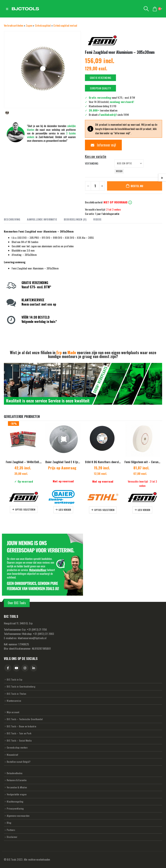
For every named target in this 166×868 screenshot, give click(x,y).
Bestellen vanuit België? (19, 762)
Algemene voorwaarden (18, 816)
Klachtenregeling (15, 801)
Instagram (25, 668)
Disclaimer (12, 837)
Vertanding (92, 163)
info (130, 202)
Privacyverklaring (15, 809)
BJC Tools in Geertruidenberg (21, 686)
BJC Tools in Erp (15, 679)
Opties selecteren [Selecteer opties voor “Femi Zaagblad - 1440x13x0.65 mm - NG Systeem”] (25, 509)
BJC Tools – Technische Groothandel (25, 719)
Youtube (16, 668)
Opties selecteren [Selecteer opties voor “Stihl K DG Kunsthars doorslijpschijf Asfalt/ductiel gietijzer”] (104, 510)
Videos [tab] (97, 219)
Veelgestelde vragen (17, 794)
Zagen (29, 25)
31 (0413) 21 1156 (37, 629)
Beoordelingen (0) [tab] (75, 219)
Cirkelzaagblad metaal (65, 25)
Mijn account (13, 712)
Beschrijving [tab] (12, 219)
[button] (7, 9)
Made (72, 352)
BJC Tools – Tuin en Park (19, 733)
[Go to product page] (24, 439)
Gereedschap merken (17, 747)
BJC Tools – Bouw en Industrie (22, 726)
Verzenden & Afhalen (17, 787)
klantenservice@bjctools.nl (32, 638)
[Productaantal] (95, 186)
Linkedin (34, 668)
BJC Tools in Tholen (16, 694)
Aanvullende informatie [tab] (42, 219)
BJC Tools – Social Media (19, 740)
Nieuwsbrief (12, 755)
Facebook (8, 668)
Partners (11, 830)
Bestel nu (137, 186)
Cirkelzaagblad (43, 25)
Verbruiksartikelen (14, 25)
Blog (9, 823)
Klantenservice (14, 701)
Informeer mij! (103, 145)
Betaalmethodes (15, 773)
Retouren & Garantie (17, 780)
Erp (59, 352)
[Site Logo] (25, 9)
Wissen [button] (119, 171)
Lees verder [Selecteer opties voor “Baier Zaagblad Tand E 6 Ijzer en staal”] (65, 510)
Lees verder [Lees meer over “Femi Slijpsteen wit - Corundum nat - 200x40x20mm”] (144, 510)
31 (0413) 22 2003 (44, 634)
